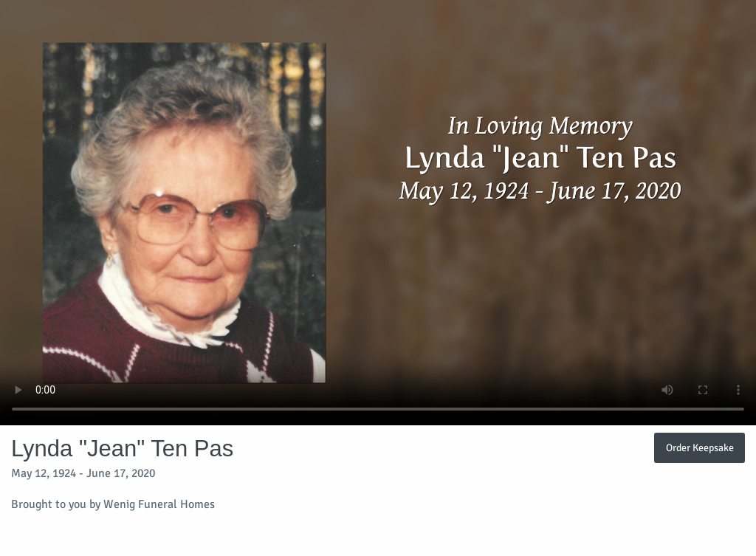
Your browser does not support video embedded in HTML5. (378, 213)
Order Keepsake (700, 447)
